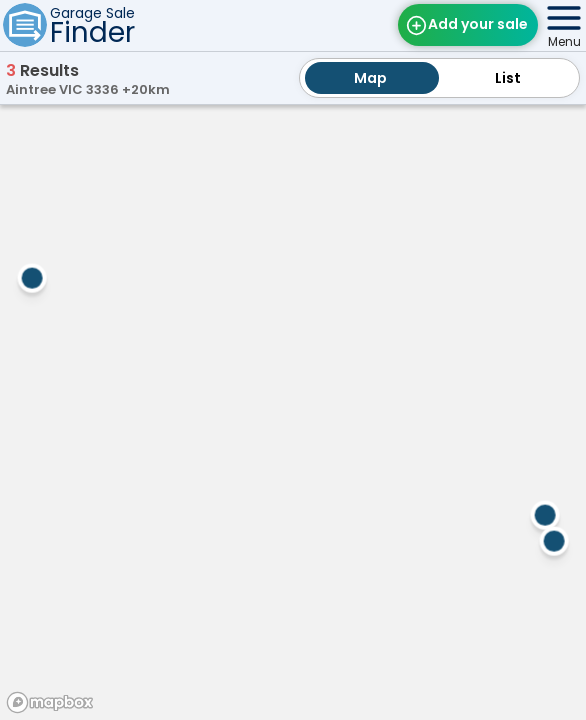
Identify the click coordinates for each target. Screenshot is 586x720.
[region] (293, 409)
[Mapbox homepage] (50, 702)
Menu (564, 41)
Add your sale (478, 24)
